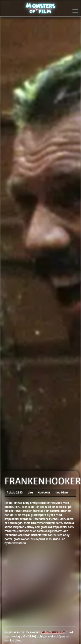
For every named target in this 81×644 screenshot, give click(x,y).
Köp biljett (62, 493)
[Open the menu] (75, 11)
